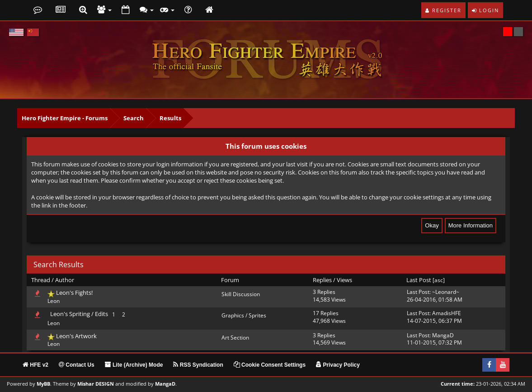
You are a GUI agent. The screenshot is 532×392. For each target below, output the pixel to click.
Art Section (235, 338)
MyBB (43, 384)
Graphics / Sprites (244, 315)
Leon (54, 301)
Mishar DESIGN (96, 384)
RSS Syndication (198, 365)
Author (65, 280)
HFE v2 (35, 365)
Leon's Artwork (76, 336)
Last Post (419, 280)
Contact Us (77, 365)
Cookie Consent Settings (270, 365)
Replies (322, 280)
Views (344, 280)
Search (134, 118)
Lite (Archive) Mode (134, 365)
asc (439, 280)
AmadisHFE (447, 313)
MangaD (443, 335)
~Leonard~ (446, 292)
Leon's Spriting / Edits (79, 314)
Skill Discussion (241, 294)
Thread (41, 280)
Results (170, 118)
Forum (230, 280)
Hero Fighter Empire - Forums (65, 118)
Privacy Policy (338, 365)
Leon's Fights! (74, 293)
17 (316, 313)
